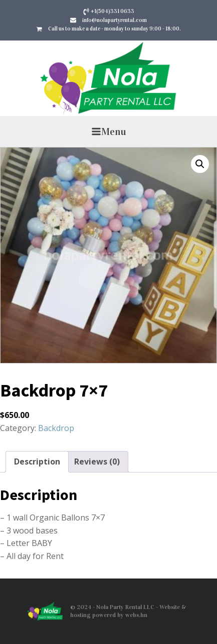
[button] (200, 164)
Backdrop (56, 428)
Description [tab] (37, 461)
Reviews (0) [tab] (97, 461)
